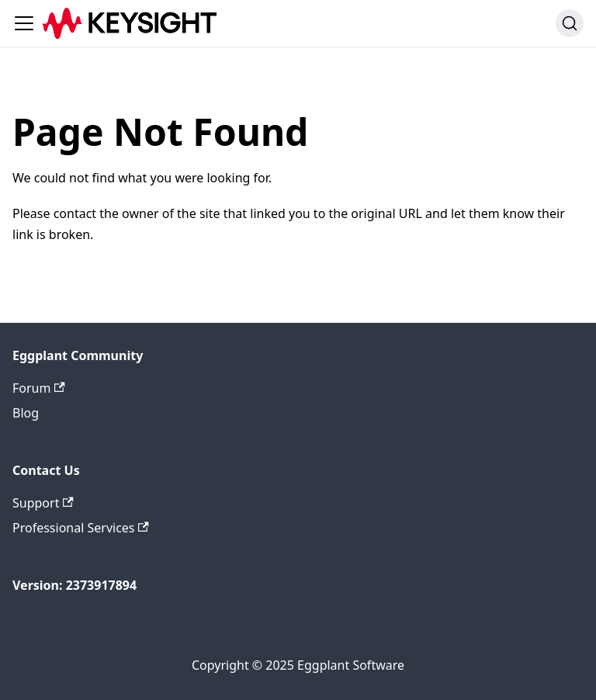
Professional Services (81, 528)
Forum (39, 388)
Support (43, 503)
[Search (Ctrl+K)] (570, 23)
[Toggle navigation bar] (24, 23)
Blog (26, 413)
